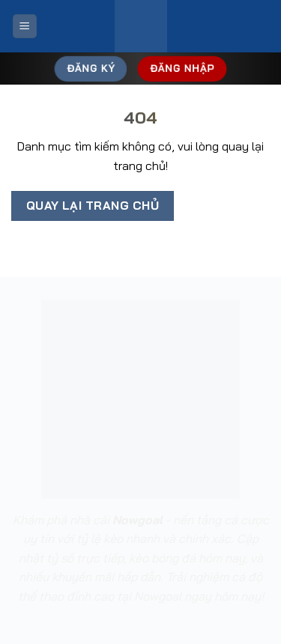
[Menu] (25, 27)
